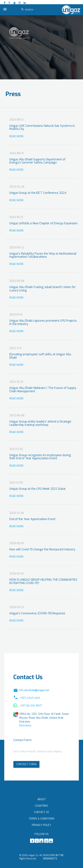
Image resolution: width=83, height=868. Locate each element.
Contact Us (42, 812)
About (42, 799)
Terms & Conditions (41, 819)
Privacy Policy (42, 825)
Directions (25, 726)
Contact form (26, 764)
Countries (41, 806)
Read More (16, 136)
